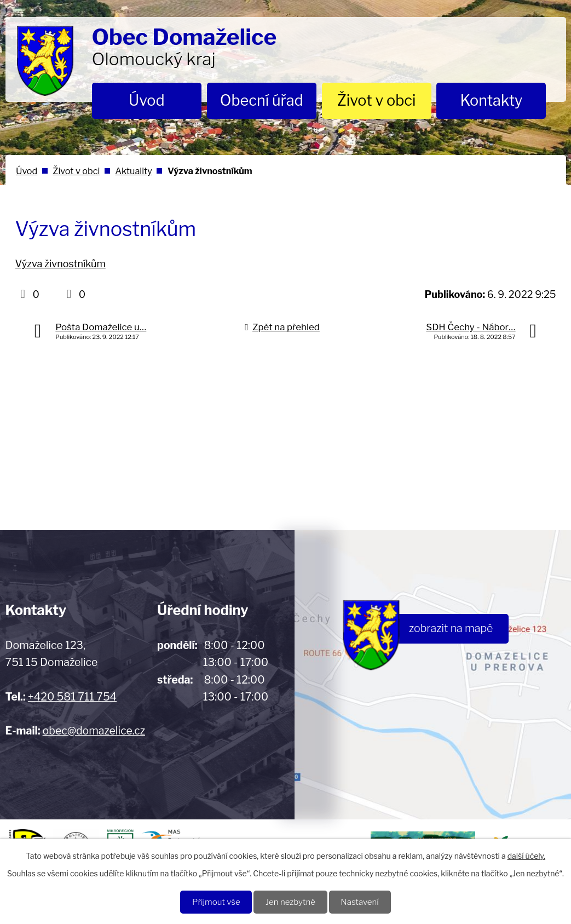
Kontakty (492, 101)
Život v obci (377, 101)
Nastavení (362, 902)
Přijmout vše (214, 902)
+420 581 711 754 (72, 697)
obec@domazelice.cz (94, 731)
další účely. (526, 855)
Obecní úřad (262, 101)
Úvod (147, 101)
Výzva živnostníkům (60, 264)
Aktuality (134, 171)
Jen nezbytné (290, 902)
